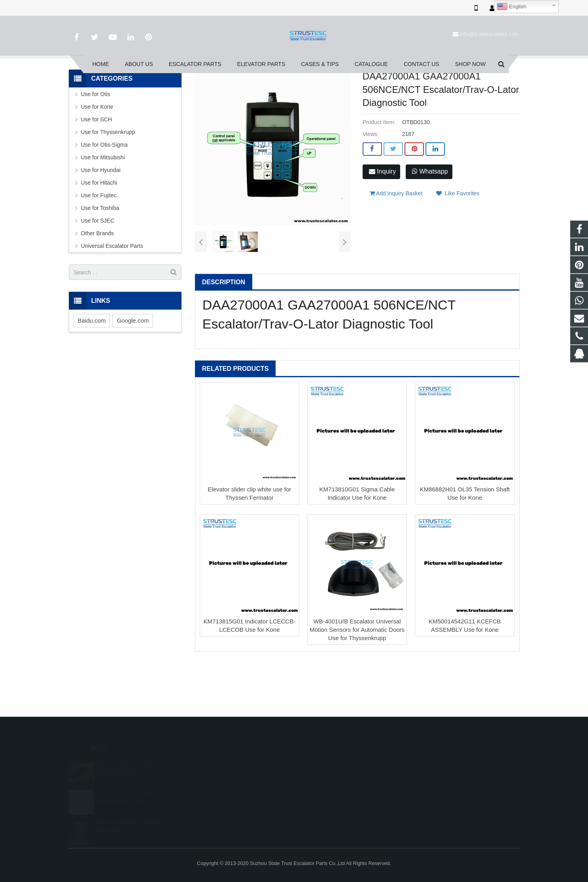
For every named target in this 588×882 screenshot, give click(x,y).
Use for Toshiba (100, 259)
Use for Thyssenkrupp (108, 183)
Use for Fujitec (99, 247)
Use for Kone (97, 158)
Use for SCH (97, 171)
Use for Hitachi (99, 234)
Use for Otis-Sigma (104, 196)
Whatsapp (430, 223)
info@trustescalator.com (490, 34)
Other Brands (97, 285)
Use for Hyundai (101, 221)
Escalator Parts (195, 91)
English (511, 7)
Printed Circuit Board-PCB (284, 91)
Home (161, 91)
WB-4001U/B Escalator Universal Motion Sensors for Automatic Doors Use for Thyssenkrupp (357, 681)
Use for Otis (233, 91)
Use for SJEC (98, 272)
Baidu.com (92, 372)
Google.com (133, 372)
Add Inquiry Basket (396, 241)
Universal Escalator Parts (112, 297)
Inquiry (382, 223)
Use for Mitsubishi (103, 209)
